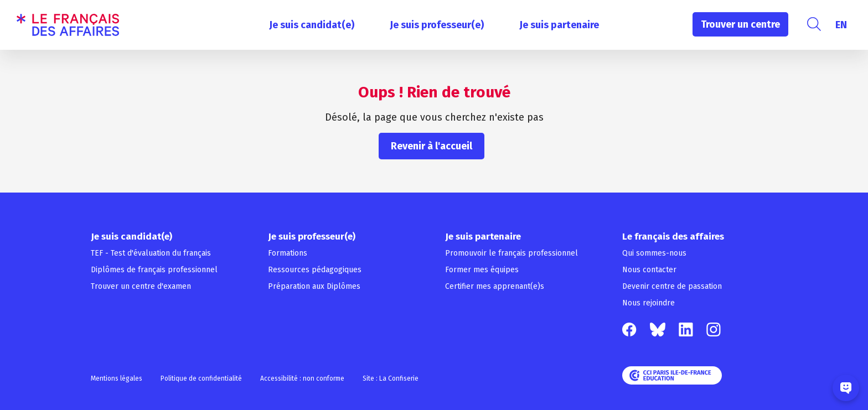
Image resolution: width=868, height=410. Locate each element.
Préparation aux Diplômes (314, 286)
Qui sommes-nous (654, 253)
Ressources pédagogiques (315, 270)
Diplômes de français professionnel (154, 270)
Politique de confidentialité (201, 378)
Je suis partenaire (559, 25)
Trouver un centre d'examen (141, 286)
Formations (288, 253)
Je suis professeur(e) (437, 25)
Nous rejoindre (649, 303)
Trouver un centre (740, 24)
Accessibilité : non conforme (302, 378)
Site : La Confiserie (391, 378)
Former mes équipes (482, 270)
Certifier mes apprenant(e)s (495, 286)
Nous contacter (649, 270)
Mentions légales (117, 378)
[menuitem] (841, 25)
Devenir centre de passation (672, 286)
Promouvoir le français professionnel (512, 253)
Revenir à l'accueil (432, 146)
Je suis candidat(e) (312, 25)
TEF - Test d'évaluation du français (151, 253)
